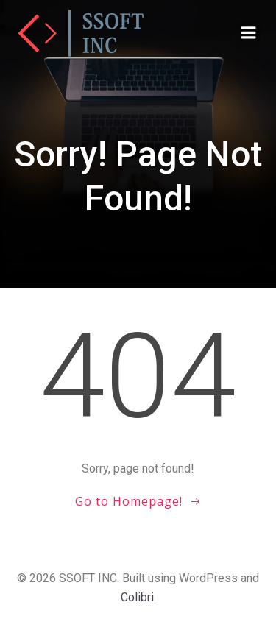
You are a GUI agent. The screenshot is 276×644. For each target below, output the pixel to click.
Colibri (137, 597)
